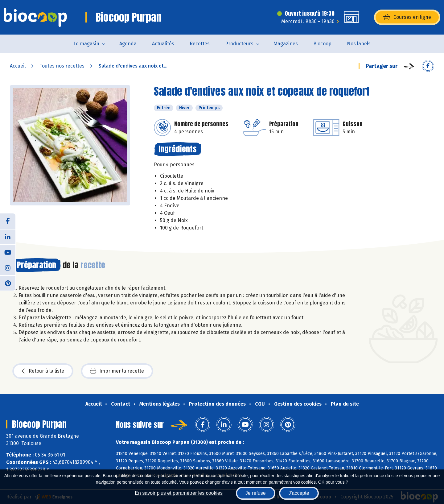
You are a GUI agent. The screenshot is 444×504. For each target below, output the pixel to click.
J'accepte (299, 493)
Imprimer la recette (117, 371)
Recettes (200, 44)
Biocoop (322, 44)
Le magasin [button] (86, 44)
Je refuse (256, 493)
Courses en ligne (407, 17)
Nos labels (359, 44)
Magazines (286, 44)
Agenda (128, 44)
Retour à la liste (43, 371)
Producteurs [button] (239, 44)
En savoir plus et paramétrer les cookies (179, 493)
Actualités (163, 44)
